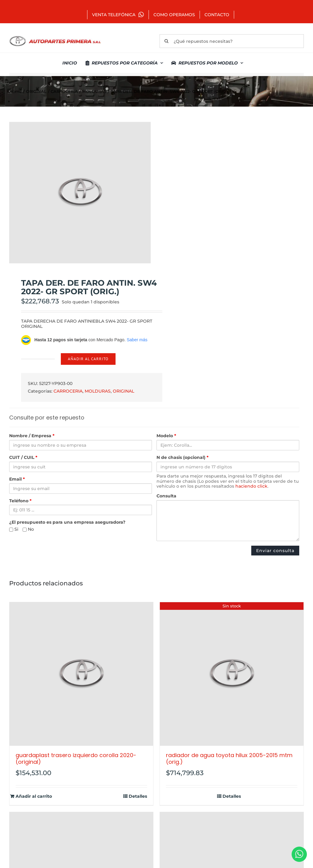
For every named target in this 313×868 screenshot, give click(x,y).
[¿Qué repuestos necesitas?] (232, 41)
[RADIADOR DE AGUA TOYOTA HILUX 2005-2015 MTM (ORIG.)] (232, 674)
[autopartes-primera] (55, 37)
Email (17, 479)
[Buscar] (166, 41)
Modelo (166, 436)
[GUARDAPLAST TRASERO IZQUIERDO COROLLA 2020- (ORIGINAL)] (81, 674)
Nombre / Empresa (32, 436)
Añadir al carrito (88, 359)
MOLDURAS (98, 391)
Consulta (166, 496)
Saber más (137, 340)
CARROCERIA (68, 391)
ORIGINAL (123, 391)
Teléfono (20, 501)
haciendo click (251, 486)
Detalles (138, 796)
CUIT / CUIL (23, 458)
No (28, 529)
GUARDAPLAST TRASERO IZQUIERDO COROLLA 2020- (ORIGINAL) (76, 758)
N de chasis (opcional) (182, 458)
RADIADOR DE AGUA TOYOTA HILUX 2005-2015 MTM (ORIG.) (229, 758)
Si (14, 529)
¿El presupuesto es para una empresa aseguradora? (67, 522)
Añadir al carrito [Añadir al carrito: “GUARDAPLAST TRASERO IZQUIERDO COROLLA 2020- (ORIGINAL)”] (34, 796)
